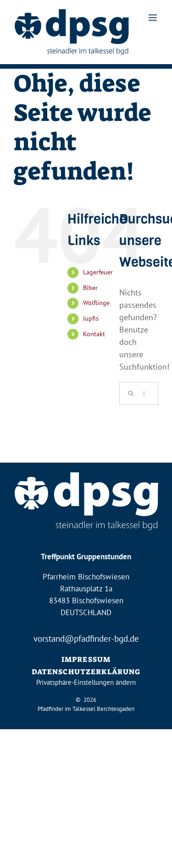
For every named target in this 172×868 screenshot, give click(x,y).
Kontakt (94, 334)
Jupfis (91, 318)
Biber (90, 288)
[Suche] (131, 393)
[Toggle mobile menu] (153, 18)
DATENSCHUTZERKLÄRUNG (86, 672)
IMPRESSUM (86, 659)
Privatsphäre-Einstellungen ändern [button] (86, 682)
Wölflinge (96, 303)
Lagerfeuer (98, 272)
